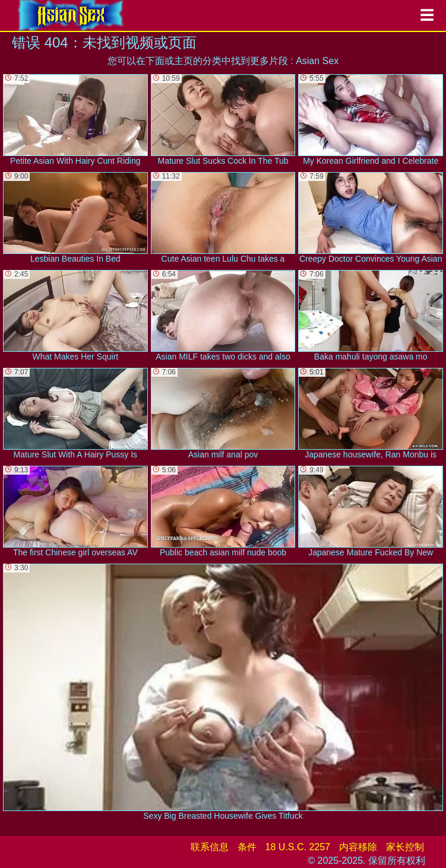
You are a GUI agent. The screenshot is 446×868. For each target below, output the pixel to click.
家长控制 (405, 847)
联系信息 (210, 847)
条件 (247, 847)
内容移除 (358, 847)
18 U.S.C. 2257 (298, 847)
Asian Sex (317, 61)
